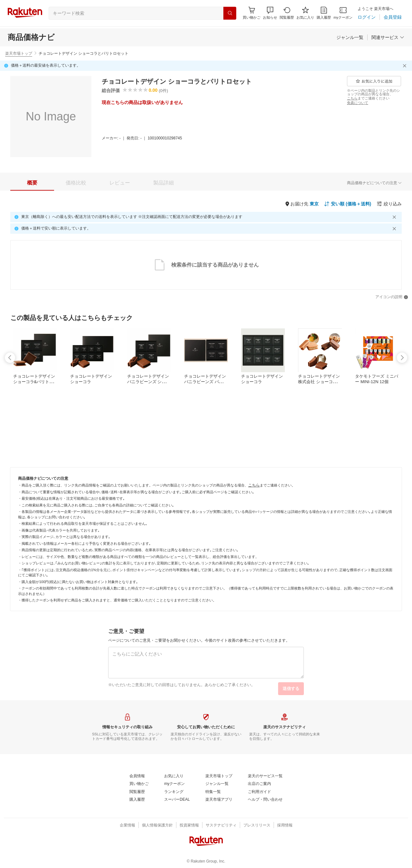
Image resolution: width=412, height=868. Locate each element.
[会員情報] (137, 776)
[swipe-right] (402, 358)
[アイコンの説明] (392, 297)
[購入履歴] (324, 13)
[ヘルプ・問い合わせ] (265, 800)
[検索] (230, 13)
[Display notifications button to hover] (252, 13)
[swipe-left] (10, 358)
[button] (270, 13)
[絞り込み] (389, 204)
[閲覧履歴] (287, 13)
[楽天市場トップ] (219, 776)
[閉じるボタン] (406, 66)
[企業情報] (127, 826)
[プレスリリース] (257, 826)
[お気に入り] (305, 13)
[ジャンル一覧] (350, 37)
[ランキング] (174, 792)
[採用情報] (285, 826)
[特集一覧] (213, 792)
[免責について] (358, 103)
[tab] (32, 183)
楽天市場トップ (19, 53)
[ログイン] (367, 17)
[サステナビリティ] (221, 826)
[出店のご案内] (259, 784)
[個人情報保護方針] (157, 826)
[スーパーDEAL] (177, 800)
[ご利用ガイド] (259, 792)
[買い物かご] (139, 784)
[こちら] (352, 98)
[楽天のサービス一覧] (265, 776)
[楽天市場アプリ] (219, 800)
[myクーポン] (343, 13)
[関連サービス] (388, 37)
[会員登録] (393, 17)
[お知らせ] (270, 13)
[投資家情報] (189, 826)
